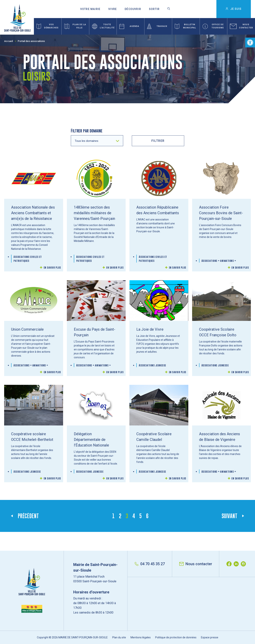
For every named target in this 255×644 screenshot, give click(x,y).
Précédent (28, 516)
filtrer (158, 141)
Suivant (229, 516)
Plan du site (119, 637)
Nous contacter (196, 564)
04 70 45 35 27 (150, 564)
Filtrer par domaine (87, 131)
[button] (250, 43)
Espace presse (210, 637)
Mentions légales (141, 637)
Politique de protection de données (176, 637)
